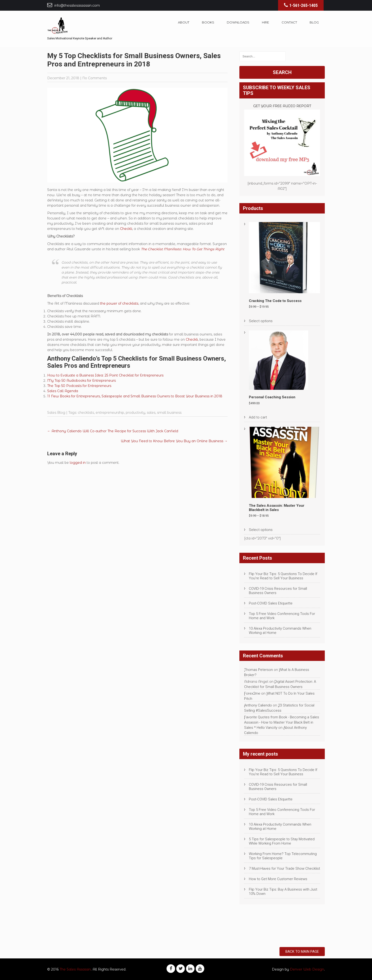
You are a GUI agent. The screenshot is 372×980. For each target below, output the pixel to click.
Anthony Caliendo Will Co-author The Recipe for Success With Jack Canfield (113, 431)
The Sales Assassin (75, 969)
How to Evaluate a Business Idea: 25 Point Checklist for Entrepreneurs (105, 375)
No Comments (95, 78)
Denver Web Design (307, 969)
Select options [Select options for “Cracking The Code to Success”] (261, 321)
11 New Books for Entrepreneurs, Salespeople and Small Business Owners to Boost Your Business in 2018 (135, 396)
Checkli (126, 229)
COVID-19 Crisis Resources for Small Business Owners (278, 591)
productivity (135, 413)
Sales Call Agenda (63, 391)
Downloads (238, 22)
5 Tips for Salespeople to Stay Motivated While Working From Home (282, 841)
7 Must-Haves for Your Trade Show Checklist (284, 869)
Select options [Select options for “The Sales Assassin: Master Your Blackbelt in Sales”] (261, 530)
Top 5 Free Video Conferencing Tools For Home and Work (282, 616)
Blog (314, 22)
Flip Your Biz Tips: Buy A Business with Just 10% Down (283, 892)
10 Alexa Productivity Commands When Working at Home (280, 631)
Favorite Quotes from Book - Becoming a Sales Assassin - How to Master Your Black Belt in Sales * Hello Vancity (282, 722)
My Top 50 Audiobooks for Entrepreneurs (81, 381)
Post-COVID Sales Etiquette (271, 603)
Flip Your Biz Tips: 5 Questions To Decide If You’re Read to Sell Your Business (283, 576)
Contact (289, 22)
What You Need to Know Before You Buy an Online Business (174, 441)
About (184, 22)
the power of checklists (119, 303)
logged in (78, 463)
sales (151, 413)
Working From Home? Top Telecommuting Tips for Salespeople (283, 856)
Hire (265, 22)
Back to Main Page (302, 952)
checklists (86, 413)
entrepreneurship (110, 413)
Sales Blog (56, 413)
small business (169, 413)
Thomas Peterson (258, 670)
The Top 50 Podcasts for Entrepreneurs (79, 386)
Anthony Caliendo (258, 705)
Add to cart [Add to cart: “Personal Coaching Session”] (258, 417)
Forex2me (252, 693)
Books (208, 22)
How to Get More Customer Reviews (278, 879)
